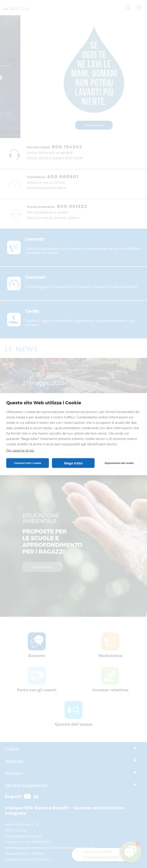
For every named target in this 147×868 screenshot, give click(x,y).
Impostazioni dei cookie (119, 463)
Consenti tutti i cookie (27, 463)
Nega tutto (73, 463)
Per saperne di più (20, 450)
